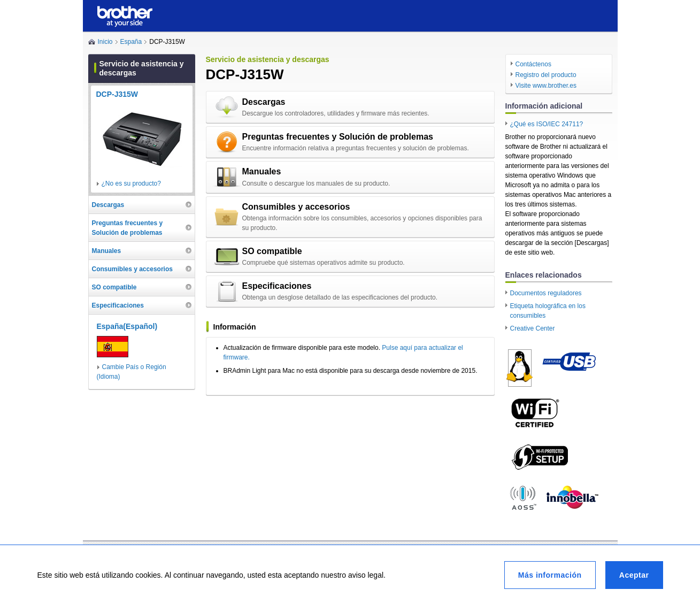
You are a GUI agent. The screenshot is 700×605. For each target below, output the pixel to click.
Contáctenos (533, 64)
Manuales (262, 171)
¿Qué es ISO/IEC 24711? (547, 124)
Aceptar (634, 575)
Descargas (264, 102)
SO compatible (272, 251)
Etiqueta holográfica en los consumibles (548, 311)
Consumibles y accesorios (296, 207)
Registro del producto (546, 75)
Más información (550, 575)
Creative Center (533, 328)
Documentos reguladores (546, 293)
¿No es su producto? (131, 183)
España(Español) (127, 326)
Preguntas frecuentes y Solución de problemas (338, 137)
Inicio (105, 42)
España (131, 42)
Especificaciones (277, 286)
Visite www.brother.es (546, 86)
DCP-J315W (117, 94)
